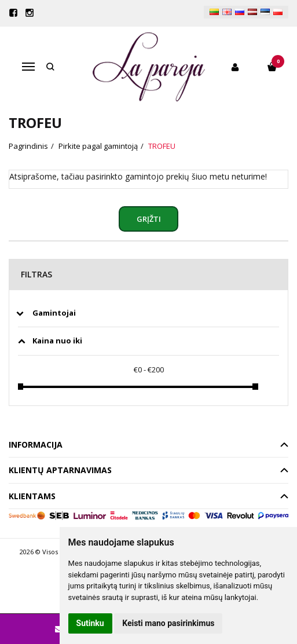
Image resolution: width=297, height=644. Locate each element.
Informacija (36, 444)
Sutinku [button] (90, 623)
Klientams (32, 496)
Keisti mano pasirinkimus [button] (168, 623)
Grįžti (149, 219)
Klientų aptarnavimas (60, 470)
